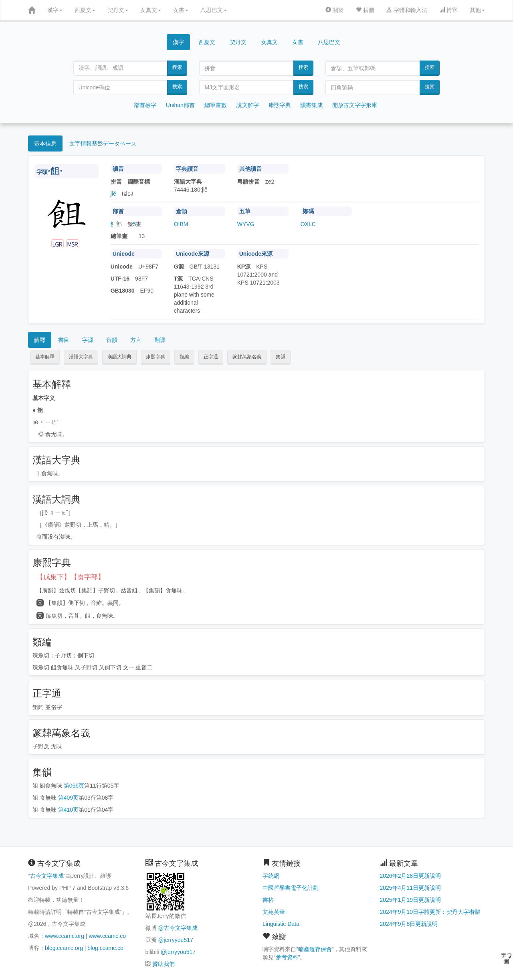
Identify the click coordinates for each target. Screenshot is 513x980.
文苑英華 (274, 912)
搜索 (177, 67)
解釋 (40, 340)
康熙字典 (280, 105)
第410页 (68, 810)
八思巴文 (214, 10)
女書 (181, 10)
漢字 (55, 10)
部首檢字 (145, 105)
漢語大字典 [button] (81, 357)
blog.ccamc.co (105, 948)
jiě (113, 194)
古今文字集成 (47, 876)
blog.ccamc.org (64, 948)
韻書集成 (311, 105)
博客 (448, 10)
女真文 (151, 10)
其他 (477, 10)
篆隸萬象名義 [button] (247, 357)
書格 (268, 900)
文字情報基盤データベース (103, 143)
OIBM (181, 224)
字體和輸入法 (407, 10)
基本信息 (45, 143)
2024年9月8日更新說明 (409, 924)
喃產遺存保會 (315, 949)
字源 (88, 340)
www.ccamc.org (65, 936)
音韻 (112, 340)
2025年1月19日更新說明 (411, 900)
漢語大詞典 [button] (119, 357)
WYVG (246, 224)
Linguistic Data (281, 924)
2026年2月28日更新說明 (411, 876)
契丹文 (118, 10)
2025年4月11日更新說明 (411, 888)
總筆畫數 (216, 105)
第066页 (74, 786)
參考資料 (287, 957)
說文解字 (248, 105)
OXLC (308, 224)
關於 (335, 10)
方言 (136, 340)
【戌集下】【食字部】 (71, 577)
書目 (64, 340)
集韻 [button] (281, 357)
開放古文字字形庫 (355, 105)
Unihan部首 (180, 105)
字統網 (271, 876)
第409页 (68, 798)
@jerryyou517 (175, 940)
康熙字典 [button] (156, 357)
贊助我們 (164, 964)
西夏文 (85, 10)
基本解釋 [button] (45, 357)
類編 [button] (184, 357)
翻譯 (160, 340)
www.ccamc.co (107, 936)
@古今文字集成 (178, 928)
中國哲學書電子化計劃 (291, 888)
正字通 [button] (211, 357)
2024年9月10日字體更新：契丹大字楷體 (430, 912)
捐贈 (365, 10)
